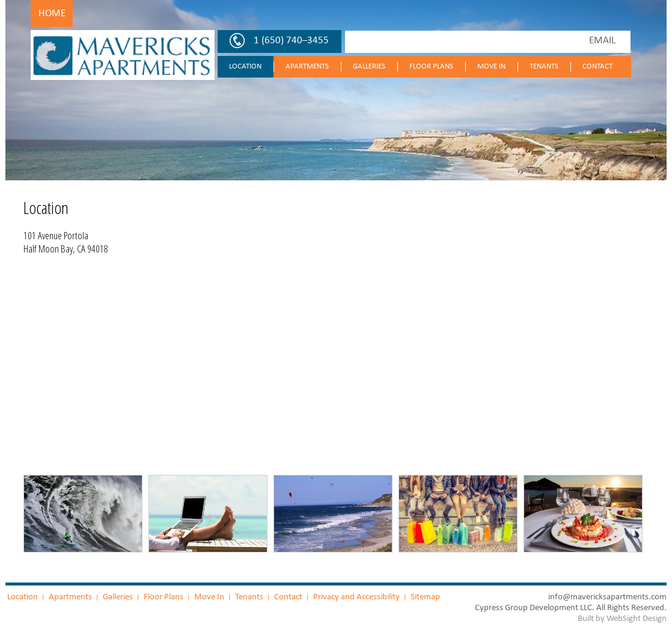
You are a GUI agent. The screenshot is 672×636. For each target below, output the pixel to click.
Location (245, 66)
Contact (597, 66)
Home (52, 14)
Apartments (307, 66)
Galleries (369, 66)
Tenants (544, 66)
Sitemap (425, 597)
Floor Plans (431, 66)
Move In (491, 66)
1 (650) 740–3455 (291, 41)
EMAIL (602, 41)
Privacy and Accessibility (356, 597)
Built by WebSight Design (622, 618)
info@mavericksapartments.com (607, 597)
